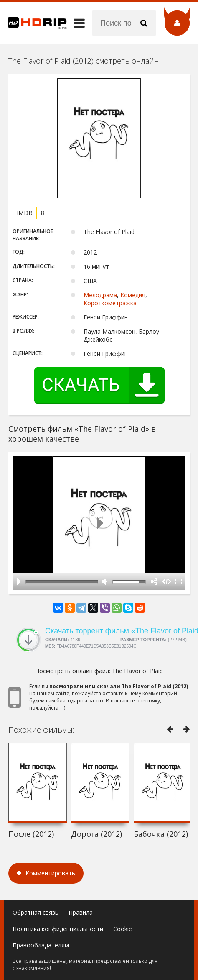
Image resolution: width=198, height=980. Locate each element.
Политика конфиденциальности (58, 929)
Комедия (133, 295)
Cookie (123, 929)
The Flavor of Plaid (137, 671)
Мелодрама (100, 295)
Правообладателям (41, 945)
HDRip (33, 23)
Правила (81, 912)
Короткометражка (110, 303)
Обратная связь (36, 912)
